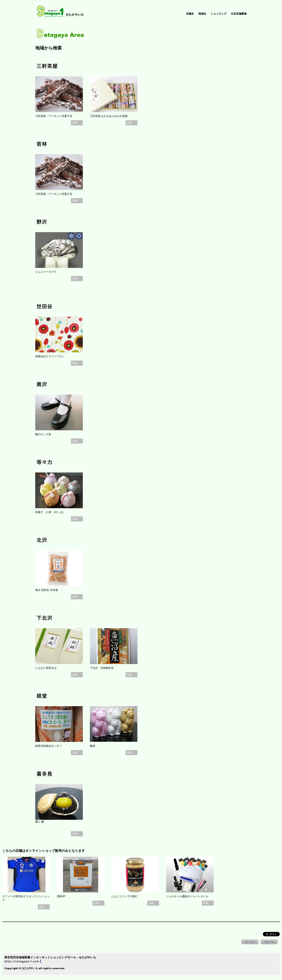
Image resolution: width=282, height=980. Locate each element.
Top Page (250, 942)
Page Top (269, 942)
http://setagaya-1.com (22, 961)
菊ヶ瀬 (40, 822)
